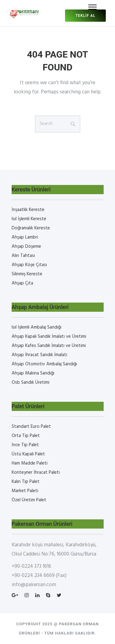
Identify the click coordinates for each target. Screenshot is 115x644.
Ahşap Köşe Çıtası (29, 265)
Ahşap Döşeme (26, 247)
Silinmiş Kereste (27, 274)
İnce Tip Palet (25, 445)
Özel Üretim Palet (29, 500)
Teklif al (85, 16)
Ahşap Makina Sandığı (33, 373)
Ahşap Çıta (22, 283)
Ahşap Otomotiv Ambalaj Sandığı (44, 364)
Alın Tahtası (23, 256)
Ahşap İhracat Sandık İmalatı (39, 355)
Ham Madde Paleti (30, 463)
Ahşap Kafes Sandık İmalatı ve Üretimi (49, 346)
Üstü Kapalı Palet (28, 454)
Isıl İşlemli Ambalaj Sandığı (36, 327)
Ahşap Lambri (25, 237)
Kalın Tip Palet (26, 482)
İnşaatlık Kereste (28, 210)
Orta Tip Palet (26, 436)
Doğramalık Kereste (31, 228)
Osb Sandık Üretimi (31, 382)
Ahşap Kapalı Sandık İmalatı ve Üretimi (49, 337)
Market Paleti (25, 491)
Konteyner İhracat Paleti (36, 473)
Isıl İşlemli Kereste (29, 219)
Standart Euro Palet (31, 427)
